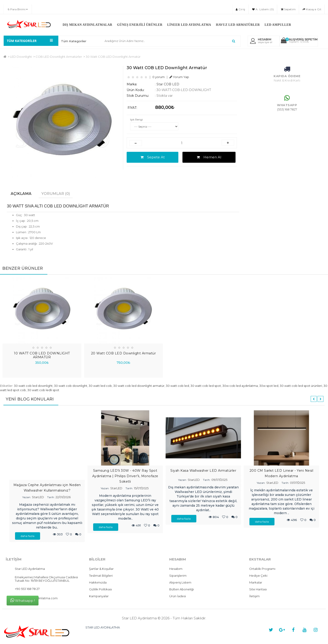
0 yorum (159, 77)
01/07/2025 (297, 483)
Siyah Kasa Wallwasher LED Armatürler (203, 471)
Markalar (256, 582)
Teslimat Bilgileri (101, 576)
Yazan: (27, 497)
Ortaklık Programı (262, 569)
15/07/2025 (141, 488)
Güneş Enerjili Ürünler (140, 25)
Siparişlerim (178, 576)
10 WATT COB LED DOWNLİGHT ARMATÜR (42, 355)
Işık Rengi (136, 119)
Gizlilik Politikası (100, 589)
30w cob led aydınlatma (240, 386)
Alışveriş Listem (180, 582)
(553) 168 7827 (287, 109)
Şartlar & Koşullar (101, 569)
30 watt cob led (177, 386)
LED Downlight (21, 57)
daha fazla (28, 536)
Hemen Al (209, 157)
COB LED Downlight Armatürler (59, 57)
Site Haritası (258, 589)
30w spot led (269, 386)
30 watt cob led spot (206, 386)
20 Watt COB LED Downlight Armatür (124, 353)
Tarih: (51, 497)
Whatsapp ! (23, 600)
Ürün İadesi (178, 596)
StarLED (38, 497)
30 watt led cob (100, 386)
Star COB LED (168, 84)
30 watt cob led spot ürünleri (301, 386)
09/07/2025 (219, 480)
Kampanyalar (99, 596)
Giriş (241, 9)
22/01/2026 (63, 497)
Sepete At (153, 157)
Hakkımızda (98, 582)
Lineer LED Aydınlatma (189, 25)
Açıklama (21, 194)
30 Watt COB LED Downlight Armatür (113, 57)
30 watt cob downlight (71, 386)
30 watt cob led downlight (33, 386)
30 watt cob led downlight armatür (139, 386)
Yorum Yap (179, 77)
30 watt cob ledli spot (43, 390)
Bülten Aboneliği (182, 589)
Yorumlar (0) (56, 194)
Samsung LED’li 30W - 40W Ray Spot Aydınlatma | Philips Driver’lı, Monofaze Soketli (125, 476)
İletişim (254, 596)
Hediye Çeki (258, 576)
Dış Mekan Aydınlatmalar (87, 25)
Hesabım (176, 569)
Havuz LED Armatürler (238, 25)
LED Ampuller (278, 25)
